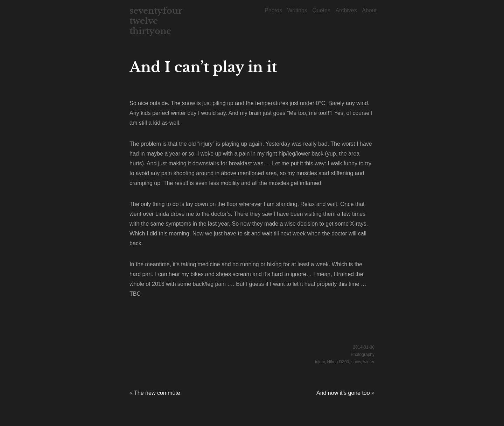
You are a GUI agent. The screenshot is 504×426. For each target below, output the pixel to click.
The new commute (157, 393)
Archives (346, 10)
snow (356, 362)
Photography (363, 355)
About (369, 10)
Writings (297, 10)
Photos (273, 10)
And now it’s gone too (343, 393)
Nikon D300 (338, 362)
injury (320, 362)
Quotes (321, 10)
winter (369, 362)
